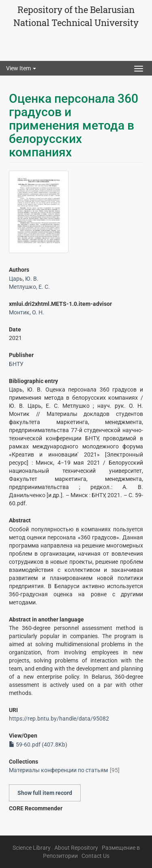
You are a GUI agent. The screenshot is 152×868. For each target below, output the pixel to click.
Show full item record (45, 793)
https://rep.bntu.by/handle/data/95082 (59, 719)
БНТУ (16, 364)
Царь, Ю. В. (24, 279)
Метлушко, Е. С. (29, 287)
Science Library (32, 848)
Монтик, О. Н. (27, 312)
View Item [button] (21, 68)
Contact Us (95, 856)
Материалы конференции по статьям (58, 770)
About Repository (76, 848)
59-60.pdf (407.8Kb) (38, 745)
